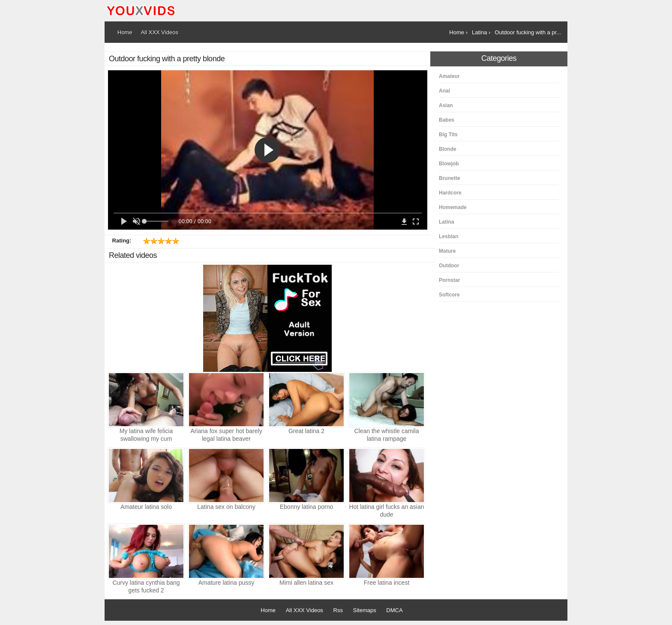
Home (268, 610)
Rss (338, 610)
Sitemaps (365, 610)
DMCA (394, 610)
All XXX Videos (304, 610)
